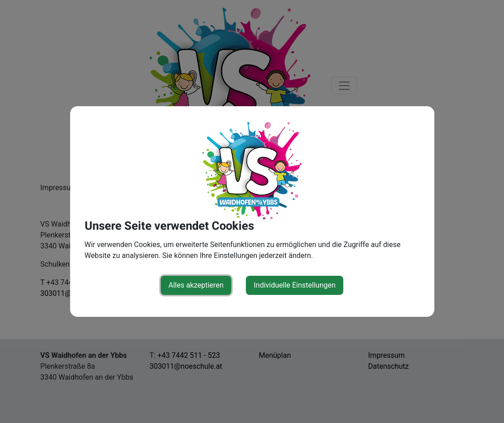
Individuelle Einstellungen (295, 285)
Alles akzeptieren (196, 285)
